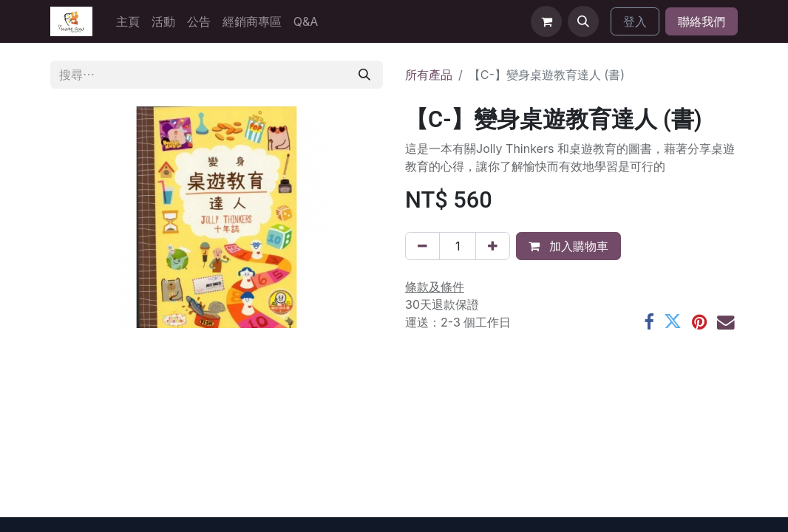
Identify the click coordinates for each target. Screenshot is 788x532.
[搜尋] (364, 75)
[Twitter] (673, 322)
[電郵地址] (726, 322)
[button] (583, 21)
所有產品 (429, 75)
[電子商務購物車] (546, 21)
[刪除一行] (422, 246)
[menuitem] (128, 21)
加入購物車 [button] (568, 246)
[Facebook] (649, 322)
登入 (635, 21)
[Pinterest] (699, 322)
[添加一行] (493, 246)
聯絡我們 (702, 21)
